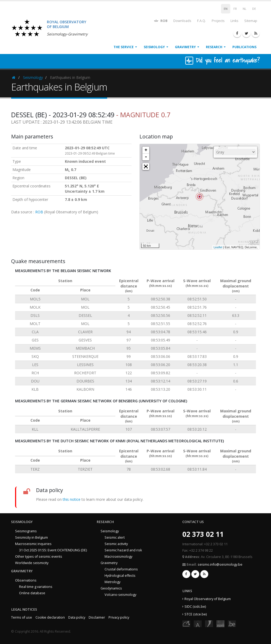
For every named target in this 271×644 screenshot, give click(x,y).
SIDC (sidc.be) (195, 607)
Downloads (182, 21)
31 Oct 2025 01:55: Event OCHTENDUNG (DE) (53, 550)
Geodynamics (111, 588)
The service (124, 47)
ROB (161, 21)
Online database (32, 593)
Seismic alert (115, 537)
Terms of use (22, 617)
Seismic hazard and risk (123, 550)
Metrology (112, 582)
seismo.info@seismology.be (220, 564)
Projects (218, 21)
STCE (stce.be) (196, 614)
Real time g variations (36, 587)
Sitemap (251, 21)
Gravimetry (185, 47)
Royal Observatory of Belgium (208, 599)
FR (235, 9)
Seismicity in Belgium (31, 537)
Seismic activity (116, 544)
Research (214, 47)
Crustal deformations (121, 569)
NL (245, 9)
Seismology (154, 47)
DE (254, 9)
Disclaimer (97, 617)
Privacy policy (119, 617)
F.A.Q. (202, 21)
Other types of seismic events (39, 557)
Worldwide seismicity (32, 563)
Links (234, 21)
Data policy (77, 617)
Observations (26, 580)
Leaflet (218, 247)
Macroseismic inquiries (33, 544)
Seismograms (26, 531)
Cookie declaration (50, 617)
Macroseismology (118, 557)
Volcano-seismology (120, 595)
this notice (72, 499)
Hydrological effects (120, 576)
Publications (244, 47)
